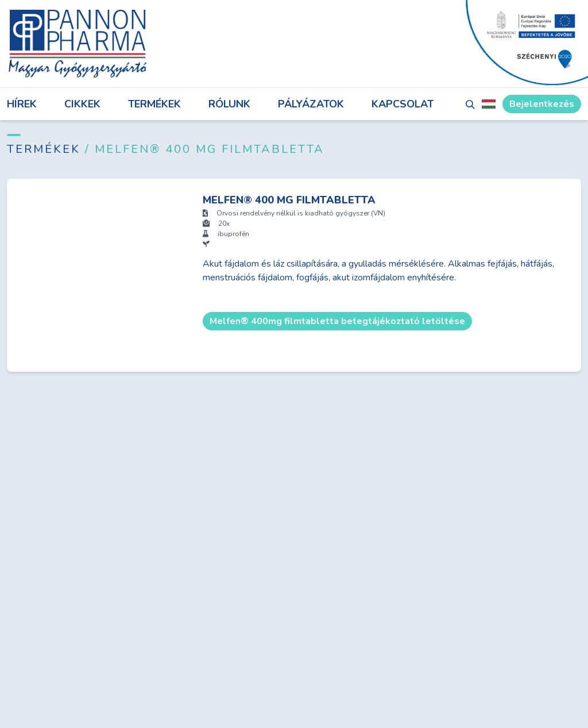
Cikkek (82, 104)
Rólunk (229, 104)
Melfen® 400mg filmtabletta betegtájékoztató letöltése (337, 321)
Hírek (22, 104)
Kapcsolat (403, 104)
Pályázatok (311, 104)
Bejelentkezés (542, 104)
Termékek (154, 104)
